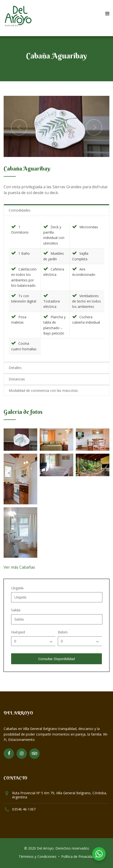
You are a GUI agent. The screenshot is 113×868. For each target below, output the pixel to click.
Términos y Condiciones (38, 856)
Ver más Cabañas (19, 567)
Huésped (18, 632)
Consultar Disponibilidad (56, 659)
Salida (16, 610)
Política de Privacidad (78, 856)
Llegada (17, 588)
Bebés (63, 632)
